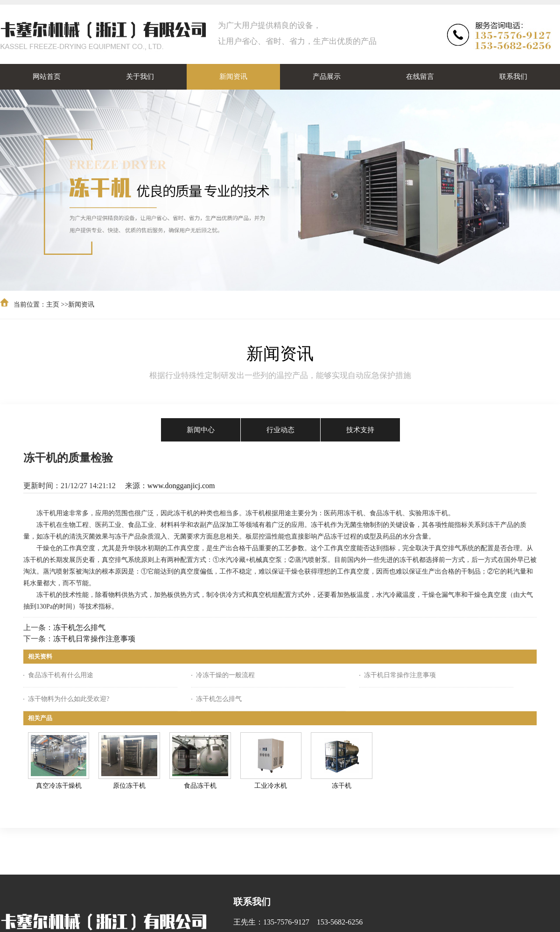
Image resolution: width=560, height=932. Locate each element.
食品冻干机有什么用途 (61, 675)
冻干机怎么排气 (79, 627)
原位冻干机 (129, 786)
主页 (53, 305)
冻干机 (342, 786)
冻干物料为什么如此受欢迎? (69, 699)
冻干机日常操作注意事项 (94, 639)
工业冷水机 (271, 786)
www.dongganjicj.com (181, 486)
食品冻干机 (200, 786)
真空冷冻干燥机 (59, 786)
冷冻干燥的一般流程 (225, 675)
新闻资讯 (81, 305)
